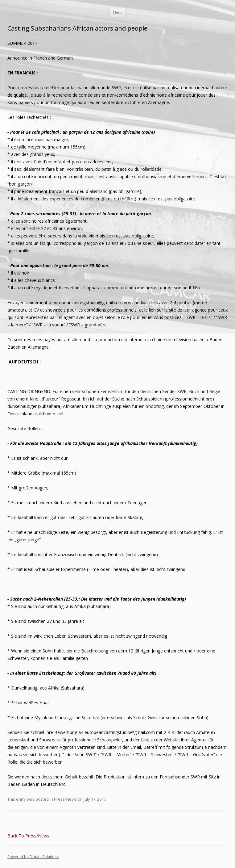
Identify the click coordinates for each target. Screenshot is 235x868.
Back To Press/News (28, 836)
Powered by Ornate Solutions (33, 857)
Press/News (65, 799)
